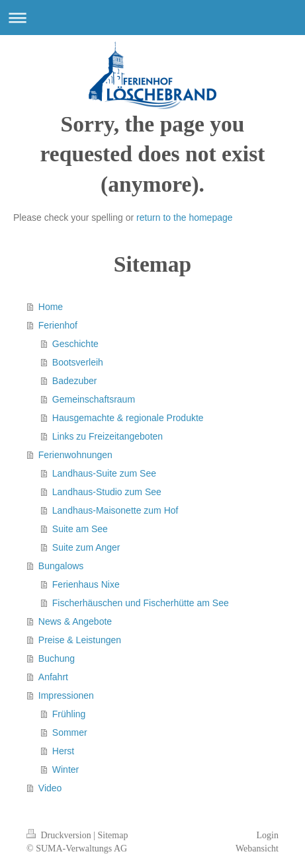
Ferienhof (58, 325)
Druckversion (60, 835)
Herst (63, 751)
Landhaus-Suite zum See (104, 473)
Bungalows (61, 566)
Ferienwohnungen (75, 455)
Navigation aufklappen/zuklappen (152, 18)
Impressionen (66, 695)
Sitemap (113, 835)
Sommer (70, 732)
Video (50, 788)
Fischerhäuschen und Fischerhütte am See (141, 603)
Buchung (57, 658)
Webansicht (257, 848)
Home (51, 307)
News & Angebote (75, 621)
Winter (65, 769)
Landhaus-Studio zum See (107, 492)
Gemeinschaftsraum (94, 399)
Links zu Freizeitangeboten (108, 436)
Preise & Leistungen (80, 640)
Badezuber (75, 381)
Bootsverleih (78, 362)
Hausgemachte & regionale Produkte (128, 418)
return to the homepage (185, 217)
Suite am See (80, 529)
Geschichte (75, 344)
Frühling (69, 714)
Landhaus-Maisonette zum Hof (115, 510)
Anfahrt (53, 677)
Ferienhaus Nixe (86, 584)
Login (268, 835)
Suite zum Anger (86, 547)
